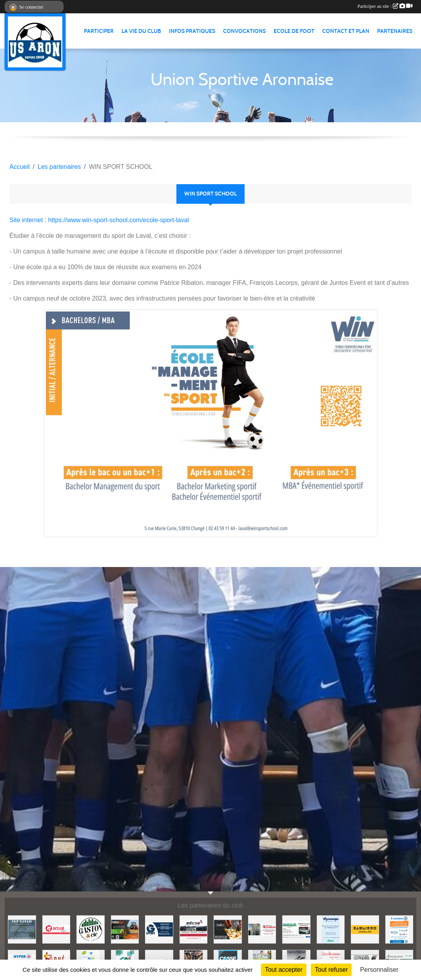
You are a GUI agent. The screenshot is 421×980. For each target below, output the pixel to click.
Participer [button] (99, 31)
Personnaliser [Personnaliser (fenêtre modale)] (379, 970)
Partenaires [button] (395, 31)
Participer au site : (385, 6)
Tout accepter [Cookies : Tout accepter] (284, 970)
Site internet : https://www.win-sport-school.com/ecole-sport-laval (99, 220)
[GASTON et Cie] (91, 929)
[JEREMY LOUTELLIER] (262, 929)
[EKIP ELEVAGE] (22, 929)
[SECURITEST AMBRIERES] (296, 929)
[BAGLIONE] (365, 929)
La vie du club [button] (141, 31)
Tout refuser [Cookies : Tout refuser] (331, 970)
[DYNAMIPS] (331, 929)
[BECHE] (194, 929)
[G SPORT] (159, 929)
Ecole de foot (294, 31)
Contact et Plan (346, 31)
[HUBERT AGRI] (125, 929)
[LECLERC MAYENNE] (399, 929)
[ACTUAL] (56, 929)
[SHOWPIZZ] (228, 929)
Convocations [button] (244, 31)
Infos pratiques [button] (192, 31)
